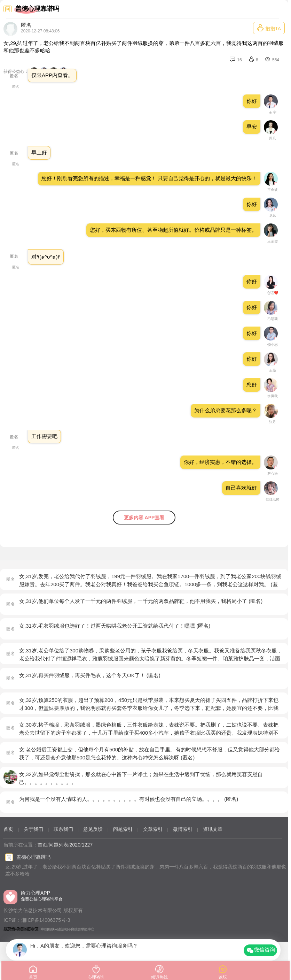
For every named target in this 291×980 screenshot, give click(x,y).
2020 (75, 845)
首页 (8, 829)
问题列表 (58, 845)
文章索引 (153, 829)
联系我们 (63, 829)
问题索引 (123, 829)
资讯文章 (213, 829)
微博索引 (183, 829)
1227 (87, 845)
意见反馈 (93, 829)
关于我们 (33, 829)
